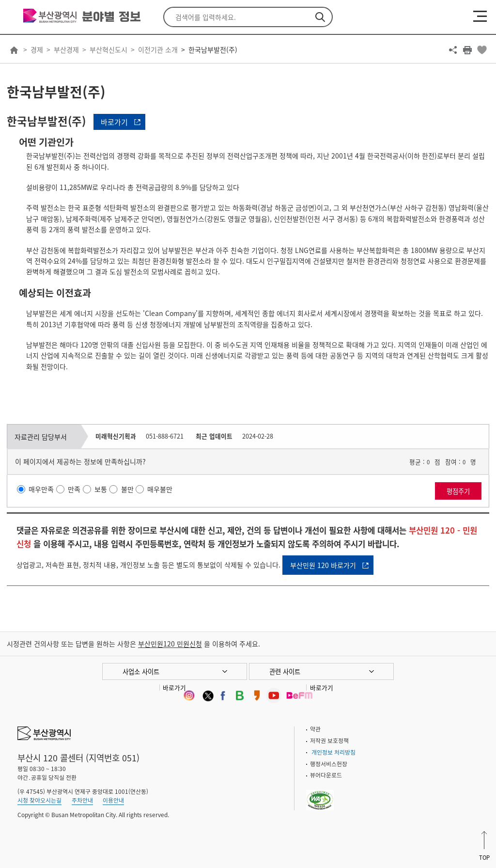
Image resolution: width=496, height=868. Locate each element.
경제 (37, 49)
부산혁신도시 (108, 49)
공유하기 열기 (453, 50)
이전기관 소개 (158, 49)
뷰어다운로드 (326, 775)
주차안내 (82, 800)
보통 (101, 489)
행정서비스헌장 (329, 764)
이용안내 (113, 800)
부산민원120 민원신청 (170, 644)
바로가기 (114, 122)
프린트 (467, 50)
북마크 (482, 50)
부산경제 (66, 49)
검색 (320, 17)
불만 (127, 489)
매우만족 (41, 489)
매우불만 (160, 489)
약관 (315, 729)
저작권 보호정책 (329, 741)
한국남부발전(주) (213, 49)
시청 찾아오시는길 (39, 800)
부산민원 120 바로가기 (323, 565)
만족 (74, 489)
